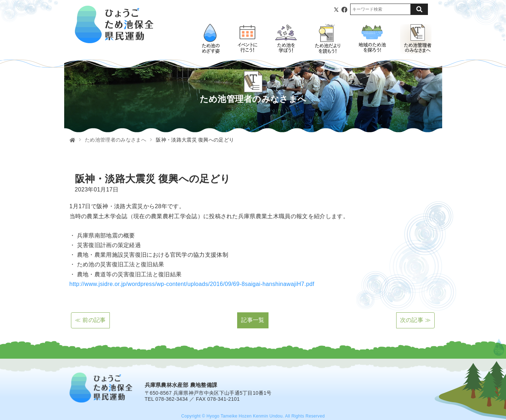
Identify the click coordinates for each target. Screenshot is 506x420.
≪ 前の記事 (90, 320)
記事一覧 (253, 320)
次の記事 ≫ (415, 320)
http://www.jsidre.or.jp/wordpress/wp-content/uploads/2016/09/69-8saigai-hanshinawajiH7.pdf (192, 284)
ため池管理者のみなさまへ (116, 140)
